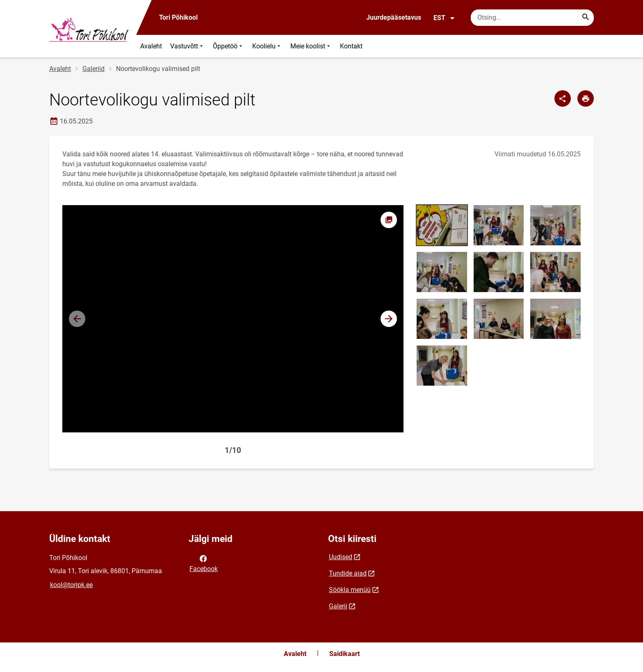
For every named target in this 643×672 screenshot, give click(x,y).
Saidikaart (344, 654)
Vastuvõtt (187, 46)
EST (444, 18)
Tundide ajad (348, 573)
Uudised (341, 557)
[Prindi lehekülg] (586, 98)
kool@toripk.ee (71, 585)
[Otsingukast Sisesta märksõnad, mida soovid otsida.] (532, 18)
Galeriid (93, 69)
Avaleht (151, 46)
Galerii (338, 606)
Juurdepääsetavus (394, 17)
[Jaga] (563, 98)
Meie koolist (311, 46)
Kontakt (351, 46)
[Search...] (586, 18)
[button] (389, 319)
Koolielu (267, 46)
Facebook (204, 563)
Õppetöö (228, 46)
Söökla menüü (350, 590)
